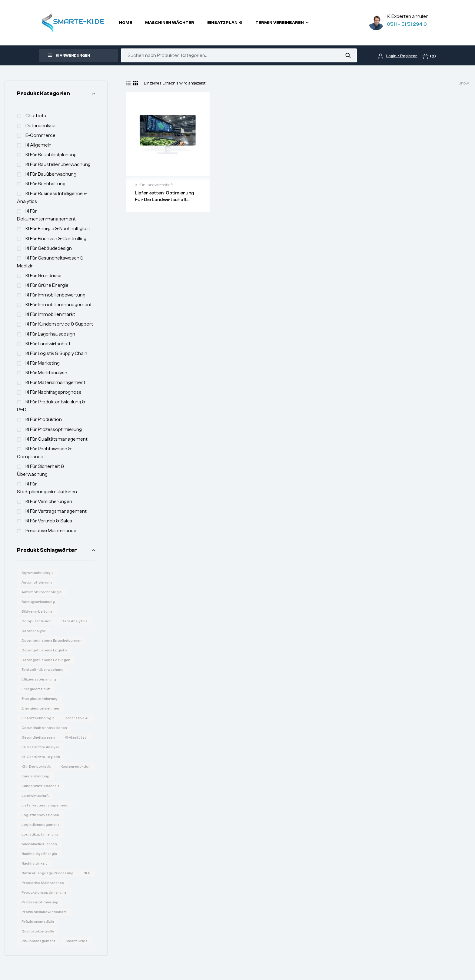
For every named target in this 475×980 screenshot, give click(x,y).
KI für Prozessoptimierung (54, 429)
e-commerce (40, 135)
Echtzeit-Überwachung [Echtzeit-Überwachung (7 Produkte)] (43, 670)
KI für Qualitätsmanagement (56, 439)
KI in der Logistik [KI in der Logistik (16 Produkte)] (36, 766)
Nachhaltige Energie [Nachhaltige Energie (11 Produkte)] (39, 854)
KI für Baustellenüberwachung (58, 164)
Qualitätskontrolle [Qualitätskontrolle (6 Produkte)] (38, 931)
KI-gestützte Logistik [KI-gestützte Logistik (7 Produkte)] (41, 757)
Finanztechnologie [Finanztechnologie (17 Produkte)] (38, 718)
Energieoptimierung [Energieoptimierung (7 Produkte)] (40, 699)
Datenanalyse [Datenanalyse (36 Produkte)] (34, 631)
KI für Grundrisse (43, 276)
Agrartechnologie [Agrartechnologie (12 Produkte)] (38, 573)
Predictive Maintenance (51, 531)
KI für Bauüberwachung (51, 174)
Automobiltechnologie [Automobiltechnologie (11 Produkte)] (42, 592)
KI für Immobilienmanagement (59, 305)
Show (464, 83)
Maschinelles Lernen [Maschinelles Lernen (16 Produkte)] (39, 844)
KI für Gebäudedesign (49, 248)
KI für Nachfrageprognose (53, 392)
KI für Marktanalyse (46, 373)
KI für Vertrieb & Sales (49, 521)
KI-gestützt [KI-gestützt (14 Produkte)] (76, 737)
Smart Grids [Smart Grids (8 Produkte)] (76, 941)
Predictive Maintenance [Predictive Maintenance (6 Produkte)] (43, 883)
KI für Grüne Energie (47, 285)
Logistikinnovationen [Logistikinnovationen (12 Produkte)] (40, 815)
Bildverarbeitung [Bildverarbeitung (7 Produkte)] (37, 611)
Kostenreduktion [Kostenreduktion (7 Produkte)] (76, 766)
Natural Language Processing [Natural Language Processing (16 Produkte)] (48, 873)
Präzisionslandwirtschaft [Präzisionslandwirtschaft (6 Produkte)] (44, 912)
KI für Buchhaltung (45, 184)
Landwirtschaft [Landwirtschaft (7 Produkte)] (35, 796)
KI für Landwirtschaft (48, 344)
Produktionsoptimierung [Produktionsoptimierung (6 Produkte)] (44, 892)
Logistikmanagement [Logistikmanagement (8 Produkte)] (40, 825)
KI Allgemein (38, 145)
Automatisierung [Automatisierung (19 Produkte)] (37, 582)
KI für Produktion (44, 419)
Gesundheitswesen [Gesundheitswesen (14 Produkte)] (38, 737)
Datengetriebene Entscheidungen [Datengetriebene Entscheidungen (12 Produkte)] (51, 641)
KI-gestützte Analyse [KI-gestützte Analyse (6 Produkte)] (40, 747)
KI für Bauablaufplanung (51, 155)
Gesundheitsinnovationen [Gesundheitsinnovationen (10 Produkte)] (44, 728)
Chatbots (36, 116)
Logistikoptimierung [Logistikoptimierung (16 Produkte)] (40, 834)
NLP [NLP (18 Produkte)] (87, 873)
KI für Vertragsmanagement (56, 511)
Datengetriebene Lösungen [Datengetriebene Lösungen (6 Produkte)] (46, 660)
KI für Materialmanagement (55, 382)
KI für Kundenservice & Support (59, 324)
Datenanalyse (40, 126)
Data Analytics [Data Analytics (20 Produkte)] (74, 621)
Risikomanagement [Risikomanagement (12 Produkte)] (38, 941)
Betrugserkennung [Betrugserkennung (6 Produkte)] (38, 602)
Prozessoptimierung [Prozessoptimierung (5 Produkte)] (40, 902)
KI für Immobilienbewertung (55, 295)
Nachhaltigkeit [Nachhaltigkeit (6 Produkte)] (34, 863)
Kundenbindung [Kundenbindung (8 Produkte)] (35, 776)
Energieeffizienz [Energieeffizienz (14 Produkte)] (36, 689)
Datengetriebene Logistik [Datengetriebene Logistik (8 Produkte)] (44, 650)
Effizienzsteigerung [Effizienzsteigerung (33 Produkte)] (39, 679)
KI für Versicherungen (49, 502)
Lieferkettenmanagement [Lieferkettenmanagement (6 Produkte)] (45, 805)
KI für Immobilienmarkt (50, 314)
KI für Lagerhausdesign (50, 334)
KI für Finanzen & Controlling (56, 239)
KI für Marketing (43, 363)
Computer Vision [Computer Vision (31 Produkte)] (37, 621)
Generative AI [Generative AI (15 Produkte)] (76, 718)
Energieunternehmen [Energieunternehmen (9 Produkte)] (40, 708)
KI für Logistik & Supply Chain (56, 353)
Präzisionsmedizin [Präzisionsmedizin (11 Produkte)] (38, 922)
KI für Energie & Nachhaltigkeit (58, 229)
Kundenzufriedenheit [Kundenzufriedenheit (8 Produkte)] (40, 786)
